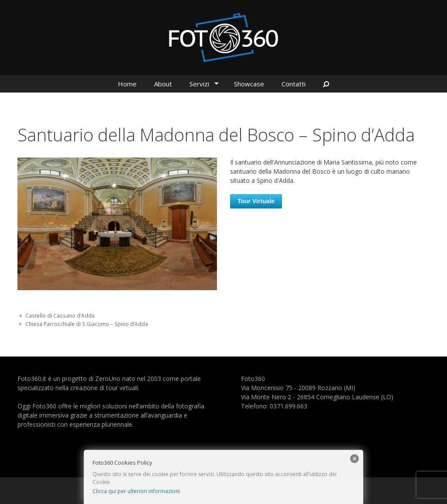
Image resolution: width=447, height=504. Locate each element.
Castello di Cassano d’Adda (60, 315)
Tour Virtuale (256, 201)
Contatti (294, 84)
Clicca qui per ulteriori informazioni (136, 491)
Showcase (249, 84)
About (163, 84)
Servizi (199, 84)
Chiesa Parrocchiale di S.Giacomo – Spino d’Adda (87, 324)
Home (127, 84)
